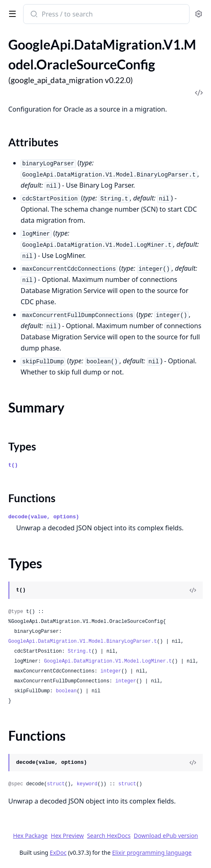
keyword (87, 784)
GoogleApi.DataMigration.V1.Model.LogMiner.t (108, 661)
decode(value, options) (44, 517)
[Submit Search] (33, 15)
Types (22, 446)
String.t (80, 651)
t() (13, 465)
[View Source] (193, 590)
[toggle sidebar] (11, 13)
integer (111, 671)
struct (56, 784)
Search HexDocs (109, 836)
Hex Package (30, 836)
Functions (32, 498)
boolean (66, 691)
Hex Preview (67, 836)
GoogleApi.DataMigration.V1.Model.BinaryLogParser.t (83, 641)
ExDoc (58, 852)
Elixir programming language (152, 852)
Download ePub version (166, 836)
